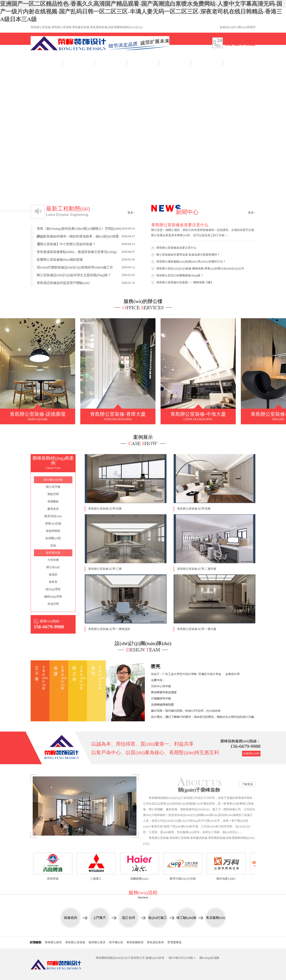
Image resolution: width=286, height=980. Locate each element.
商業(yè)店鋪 (53, 524)
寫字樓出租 (116, 942)
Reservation (207, 62)
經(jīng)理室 (53, 589)
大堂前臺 (53, 560)
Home (47, 62)
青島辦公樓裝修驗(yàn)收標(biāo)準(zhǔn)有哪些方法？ (191, 262)
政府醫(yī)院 (53, 538)
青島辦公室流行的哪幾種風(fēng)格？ (180, 275)
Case (111, 62)
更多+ (131, 213)
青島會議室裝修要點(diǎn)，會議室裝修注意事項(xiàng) (86, 252)
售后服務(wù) (216, 918)
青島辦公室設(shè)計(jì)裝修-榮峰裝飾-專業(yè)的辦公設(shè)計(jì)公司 (200, 269)
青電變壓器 (174, 942)
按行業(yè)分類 (53, 480)
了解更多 (247, 784)
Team (143, 63)
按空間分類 (53, 553)
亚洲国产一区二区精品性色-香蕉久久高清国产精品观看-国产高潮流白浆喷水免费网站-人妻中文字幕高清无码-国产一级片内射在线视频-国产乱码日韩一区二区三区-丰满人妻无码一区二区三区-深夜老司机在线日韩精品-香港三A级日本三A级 (141, 12)
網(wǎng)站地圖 (209, 958)
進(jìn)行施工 (158, 918)
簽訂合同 (128, 918)
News (175, 62)
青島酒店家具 (155, 942)
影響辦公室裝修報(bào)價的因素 (86, 260)
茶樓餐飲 (53, 502)
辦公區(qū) (53, 567)
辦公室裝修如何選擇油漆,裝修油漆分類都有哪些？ (188, 255)
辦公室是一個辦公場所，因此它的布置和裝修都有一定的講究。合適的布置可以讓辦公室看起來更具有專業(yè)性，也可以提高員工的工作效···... (203, 229)
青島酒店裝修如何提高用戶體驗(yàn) (86, 283)
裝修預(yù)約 (228, 27)
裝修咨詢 (70, 918)
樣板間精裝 (53, 531)
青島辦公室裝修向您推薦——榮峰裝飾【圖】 (185, 282)
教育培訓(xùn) (53, 516)
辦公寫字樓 (53, 487)
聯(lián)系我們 (247, 27)
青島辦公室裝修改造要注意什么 (176, 248)
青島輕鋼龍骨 (135, 942)
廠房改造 (53, 509)
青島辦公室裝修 (75, 942)
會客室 (53, 582)
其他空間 (53, 604)
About (79, 62)
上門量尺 (99, 918)
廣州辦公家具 (97, 942)
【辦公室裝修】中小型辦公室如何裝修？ (86, 244)
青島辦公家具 (53, 942)
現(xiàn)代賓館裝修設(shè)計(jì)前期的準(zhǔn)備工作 (86, 267)
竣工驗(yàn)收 (187, 918)
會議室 (53, 575)
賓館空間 (53, 494)
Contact (239, 62)
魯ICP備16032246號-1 (182, 958)
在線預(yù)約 (251, 753)
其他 (53, 546)
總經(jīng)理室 (53, 597)
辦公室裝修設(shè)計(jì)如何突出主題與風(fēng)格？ (86, 275)
